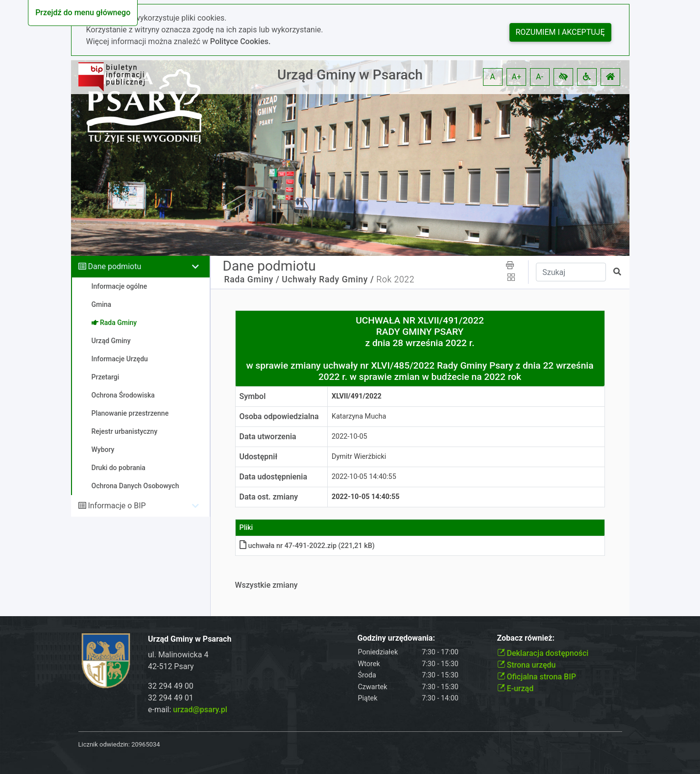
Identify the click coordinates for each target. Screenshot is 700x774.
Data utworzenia (268, 437)
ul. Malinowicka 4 (178, 655)
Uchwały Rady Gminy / (328, 279)
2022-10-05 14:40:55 (364, 477)
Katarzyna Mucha (359, 416)
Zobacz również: (526, 638)
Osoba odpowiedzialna (279, 416)
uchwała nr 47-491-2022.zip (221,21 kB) (307, 546)
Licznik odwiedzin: (104, 744)
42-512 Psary (171, 666)
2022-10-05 (350, 437)
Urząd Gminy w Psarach (350, 75)
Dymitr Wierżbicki (359, 457)
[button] (563, 77)
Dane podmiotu (114, 266)
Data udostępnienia (274, 477)
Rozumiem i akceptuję (560, 32)
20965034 (145, 744)
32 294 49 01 (171, 698)
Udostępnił (259, 457)
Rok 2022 (395, 279)
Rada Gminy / (252, 279)
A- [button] (540, 77)
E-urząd (516, 688)
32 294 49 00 (171, 686)
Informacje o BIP (117, 506)
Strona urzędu (527, 665)
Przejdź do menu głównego (83, 12)
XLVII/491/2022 (357, 396)
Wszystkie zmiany (266, 585)
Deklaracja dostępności (543, 653)
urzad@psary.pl (200, 710)
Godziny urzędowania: (396, 638)
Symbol (253, 396)
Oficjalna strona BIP (537, 677)
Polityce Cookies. (241, 41)
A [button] (492, 77)
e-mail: (188, 710)
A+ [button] (517, 77)
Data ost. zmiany (269, 497)
